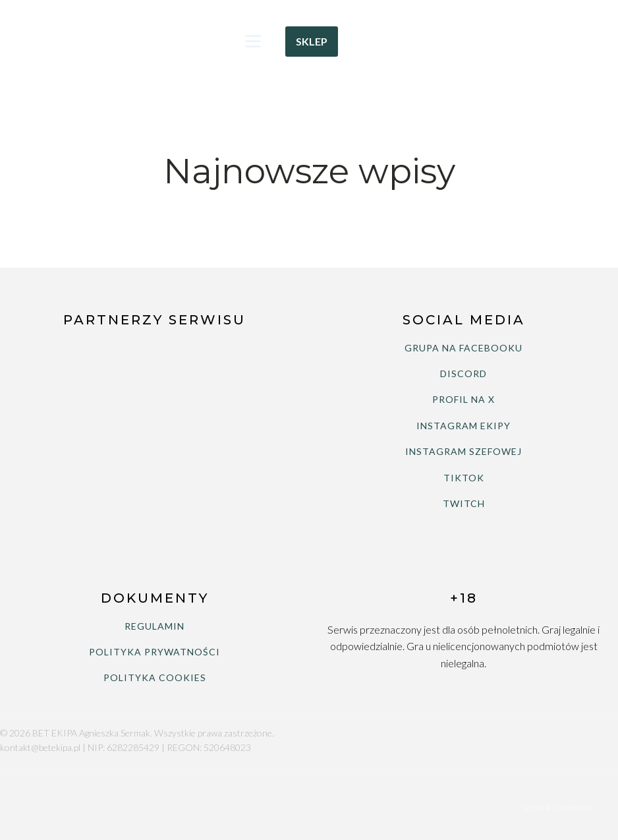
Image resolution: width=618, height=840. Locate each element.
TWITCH (464, 503)
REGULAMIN (154, 626)
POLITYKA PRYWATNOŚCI (154, 652)
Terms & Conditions (556, 807)
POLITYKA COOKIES (155, 677)
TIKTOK (464, 478)
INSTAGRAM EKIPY (463, 426)
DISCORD (463, 374)
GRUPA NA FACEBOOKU (463, 348)
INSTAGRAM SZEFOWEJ (463, 451)
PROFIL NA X (463, 399)
